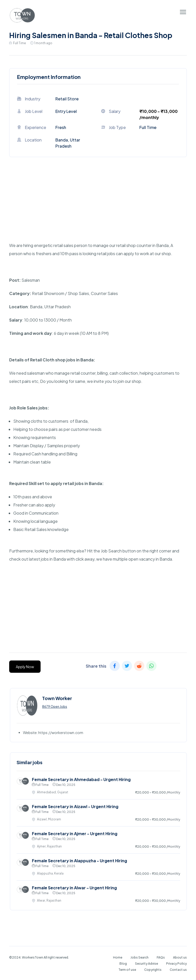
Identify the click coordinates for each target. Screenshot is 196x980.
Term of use (127, 970)
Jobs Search (139, 957)
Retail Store (67, 99)
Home (118, 957)
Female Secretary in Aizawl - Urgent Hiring (75, 806)
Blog (123, 964)
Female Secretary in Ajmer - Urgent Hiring (75, 834)
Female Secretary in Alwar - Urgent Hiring (74, 888)
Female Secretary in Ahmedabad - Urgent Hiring (81, 779)
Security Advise (146, 964)
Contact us (178, 970)
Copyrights (153, 970)
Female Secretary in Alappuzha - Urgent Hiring (79, 861)
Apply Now (25, 667)
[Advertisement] (98, 206)
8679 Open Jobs (55, 707)
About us (180, 957)
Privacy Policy (176, 964)
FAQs (161, 957)
